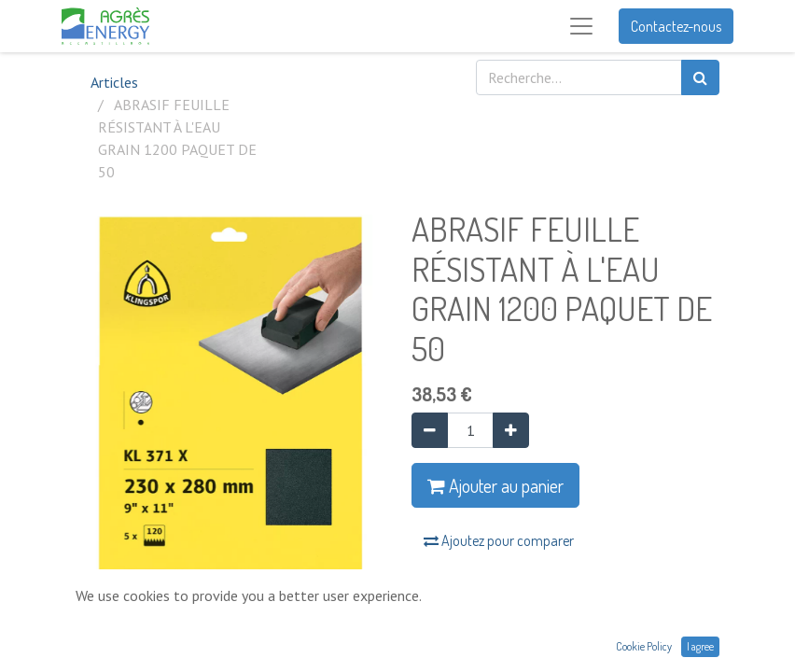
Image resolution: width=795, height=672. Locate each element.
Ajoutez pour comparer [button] (499, 540)
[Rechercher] (700, 77)
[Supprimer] (430, 430)
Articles (114, 82)
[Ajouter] (511, 430)
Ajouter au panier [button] (495, 485)
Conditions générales (476, 651)
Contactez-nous (676, 26)
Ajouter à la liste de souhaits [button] (510, 591)
